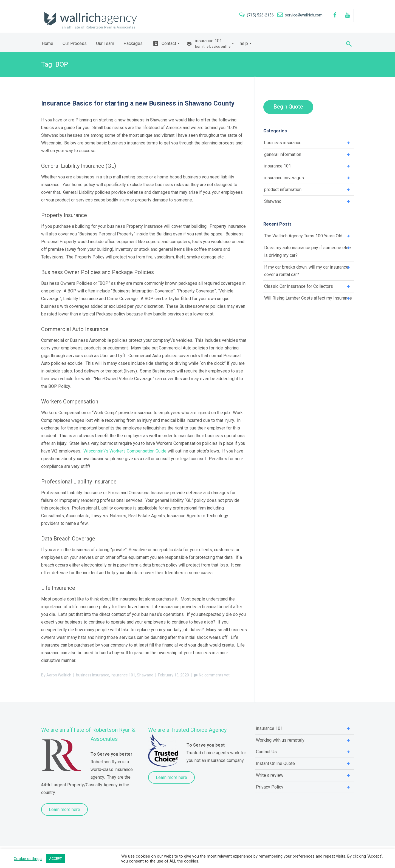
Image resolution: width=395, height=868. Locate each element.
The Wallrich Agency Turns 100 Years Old (303, 236)
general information (283, 154)
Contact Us (266, 752)
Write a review (270, 775)
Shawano (145, 675)
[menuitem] (47, 44)
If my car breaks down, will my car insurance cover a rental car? (306, 271)
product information (283, 190)
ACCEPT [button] (55, 859)
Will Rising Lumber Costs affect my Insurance (308, 299)
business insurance (93, 675)
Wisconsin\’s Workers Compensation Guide (125, 451)
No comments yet (214, 675)
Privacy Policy (270, 787)
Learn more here (64, 809)
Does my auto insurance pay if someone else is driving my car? (307, 252)
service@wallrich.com (300, 15)
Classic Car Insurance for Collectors (299, 287)
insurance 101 (123, 675)
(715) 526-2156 (257, 15)
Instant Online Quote (275, 764)
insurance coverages (284, 178)
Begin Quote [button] (288, 107)
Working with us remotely (280, 740)
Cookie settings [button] (28, 859)
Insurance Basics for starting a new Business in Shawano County (138, 103)
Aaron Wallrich (59, 675)
